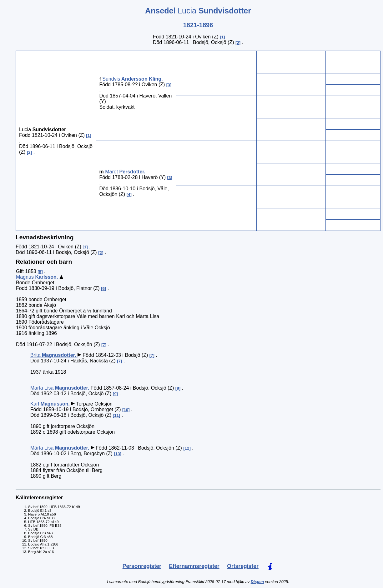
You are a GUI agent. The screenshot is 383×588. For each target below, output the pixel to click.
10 (126, 410)
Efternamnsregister (194, 566)
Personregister (142, 566)
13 (118, 454)
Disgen (257, 582)
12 (187, 448)
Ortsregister (243, 566)
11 (116, 415)
